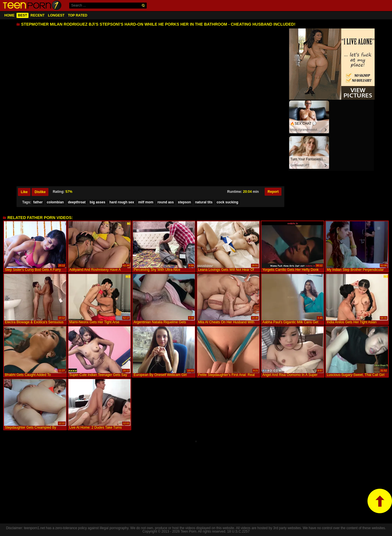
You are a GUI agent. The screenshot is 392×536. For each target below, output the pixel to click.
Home (9, 15)
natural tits (204, 202)
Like (24, 192)
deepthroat (77, 202)
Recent (37, 15)
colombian (55, 202)
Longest (56, 15)
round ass (166, 202)
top (380, 501)
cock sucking (227, 202)
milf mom (146, 202)
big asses (98, 202)
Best (23, 15)
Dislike (40, 192)
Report (273, 192)
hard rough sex (122, 202)
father (38, 202)
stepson (184, 202)
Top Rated (77, 15)
